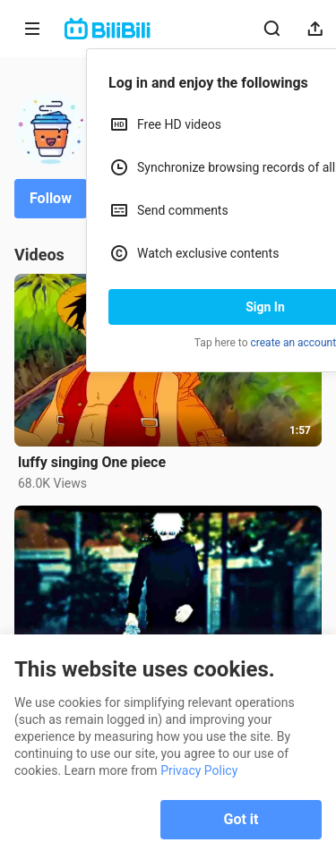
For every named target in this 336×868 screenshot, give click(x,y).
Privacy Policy (199, 770)
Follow (51, 198)
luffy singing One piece (92, 462)
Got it (241, 819)
